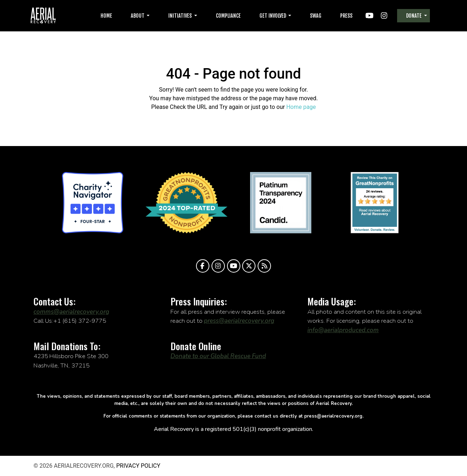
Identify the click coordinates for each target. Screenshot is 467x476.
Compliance (228, 16)
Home (106, 16)
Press (346, 16)
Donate (414, 16)
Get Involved (273, 16)
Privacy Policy (138, 466)
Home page (301, 107)
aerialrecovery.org (43, 16)
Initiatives (181, 16)
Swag (316, 16)
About (138, 16)
